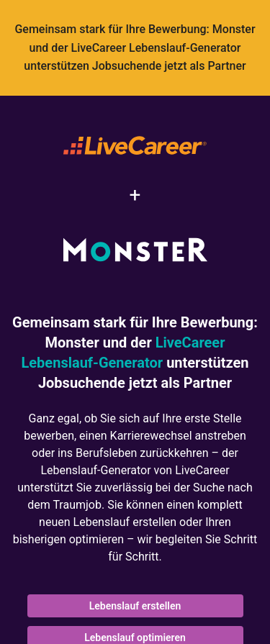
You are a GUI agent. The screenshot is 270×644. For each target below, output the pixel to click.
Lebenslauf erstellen (135, 606)
